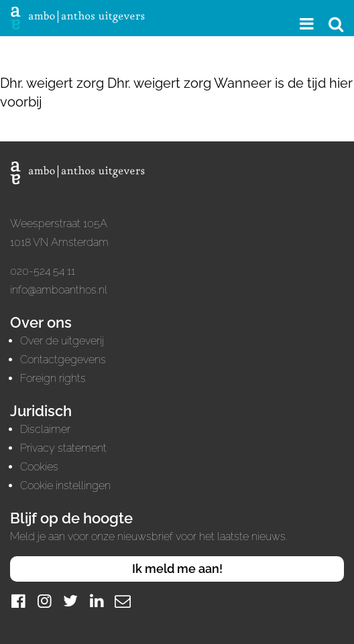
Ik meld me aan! (177, 569)
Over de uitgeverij (62, 341)
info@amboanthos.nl (59, 290)
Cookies (39, 467)
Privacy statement (63, 448)
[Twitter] (70, 601)
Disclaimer (45, 429)
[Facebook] (18, 601)
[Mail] (123, 601)
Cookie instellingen (65, 486)
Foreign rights (53, 378)
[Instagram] (44, 601)
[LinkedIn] (97, 601)
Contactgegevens (63, 360)
